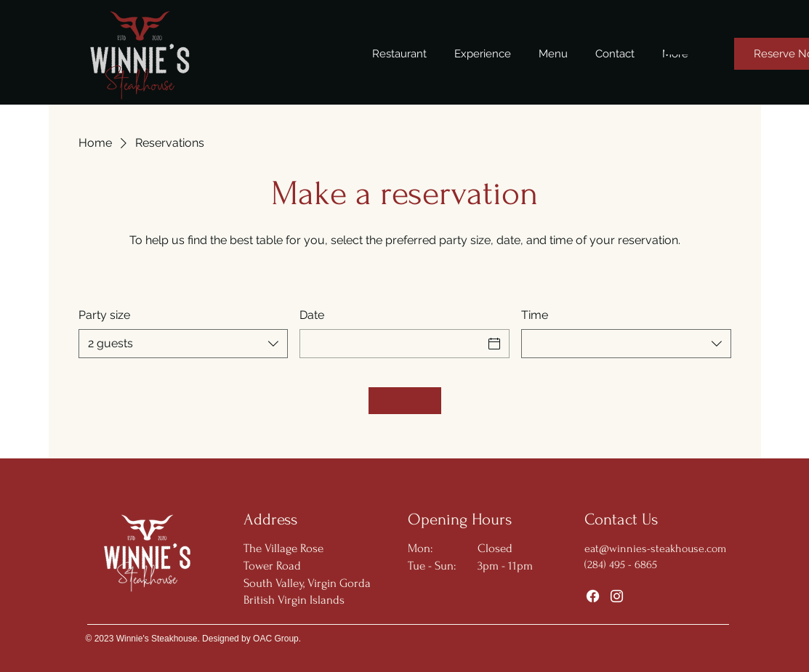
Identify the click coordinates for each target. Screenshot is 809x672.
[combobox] (184, 344)
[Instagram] (617, 596)
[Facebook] (593, 596)
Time (535, 315)
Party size (104, 315)
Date (312, 315)
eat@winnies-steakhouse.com (655, 548)
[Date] (391, 344)
